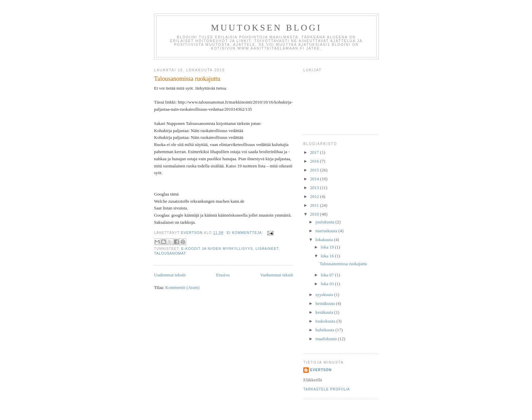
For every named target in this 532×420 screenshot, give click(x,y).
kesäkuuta (325, 312)
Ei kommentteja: (246, 233)
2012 (315, 196)
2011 (315, 205)
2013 (315, 188)
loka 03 (328, 284)
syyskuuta (325, 295)
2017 (315, 152)
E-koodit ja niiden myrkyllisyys (217, 249)
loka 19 (328, 247)
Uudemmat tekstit (170, 275)
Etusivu (223, 275)
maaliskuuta (327, 339)
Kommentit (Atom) (182, 287)
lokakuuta (325, 240)
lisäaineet (267, 249)
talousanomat (170, 253)
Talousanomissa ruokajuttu (187, 79)
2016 (315, 161)
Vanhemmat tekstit (277, 275)
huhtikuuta (326, 330)
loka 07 (328, 275)
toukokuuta (326, 321)
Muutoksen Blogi (267, 28)
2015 (315, 170)
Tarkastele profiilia (327, 389)
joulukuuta (326, 222)
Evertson (321, 370)
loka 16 (328, 256)
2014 (315, 179)
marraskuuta (327, 231)
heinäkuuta (326, 303)
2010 (315, 214)
